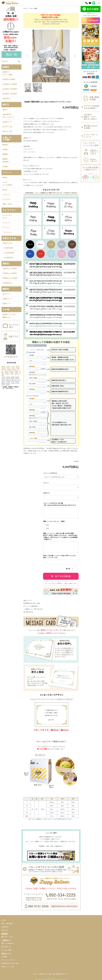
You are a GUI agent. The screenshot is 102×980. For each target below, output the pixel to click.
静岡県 (16, 371)
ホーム (25, 8)
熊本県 (18, 367)
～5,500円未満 (8, 248)
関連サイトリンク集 (8, 967)
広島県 (12, 373)
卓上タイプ (6, 294)
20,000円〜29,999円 (10, 94)
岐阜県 (7, 374)
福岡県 (3, 367)
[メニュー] (99, 3)
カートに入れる (61, 576)
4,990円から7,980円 (10, 269)
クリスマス (6, 199)
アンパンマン (7, 232)
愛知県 (9, 370)
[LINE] (94, 3)
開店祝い (6, 145)
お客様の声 (5, 927)
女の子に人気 (7, 127)
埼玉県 (14, 370)
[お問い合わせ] (90, 3)
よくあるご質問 (6, 950)
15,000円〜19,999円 (10, 89)
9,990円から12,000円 (10, 278)
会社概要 (4, 957)
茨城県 (7, 373)
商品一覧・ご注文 (7, 937)
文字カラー (47, 493)
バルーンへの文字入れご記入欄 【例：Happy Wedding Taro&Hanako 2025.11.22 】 (60, 504)
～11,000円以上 (8, 258)
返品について (28, 600)
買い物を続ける (28, 612)
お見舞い (6, 167)
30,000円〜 (7, 99)
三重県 (12, 374)
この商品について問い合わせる (33, 609)
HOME (4, 920)
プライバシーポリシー (8, 960)
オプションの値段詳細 (30, 606)
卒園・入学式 (7, 204)
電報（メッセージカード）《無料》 (54, 521)
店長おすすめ (7, 243)
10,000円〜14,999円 (10, 84)
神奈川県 (4, 370)
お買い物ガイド (6, 947)
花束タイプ (6, 304)
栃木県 (16, 374)
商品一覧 (11, 55)
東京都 (18, 368)
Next (74, 56)
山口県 (6, 371)
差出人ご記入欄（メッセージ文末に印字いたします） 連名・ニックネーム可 (61, 557)
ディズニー (6, 227)
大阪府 (13, 368)
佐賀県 (8, 367)
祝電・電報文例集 (7, 924)
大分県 (13, 367)
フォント (46, 483)
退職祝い (6, 154)
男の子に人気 (7, 131)
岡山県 (8, 368)
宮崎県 (3, 368)
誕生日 (5, 110)
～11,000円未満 (8, 253)
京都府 (16, 373)
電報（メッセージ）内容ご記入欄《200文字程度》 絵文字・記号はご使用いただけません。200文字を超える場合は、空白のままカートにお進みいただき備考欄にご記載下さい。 (61, 536)
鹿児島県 (11, 371)
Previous (28, 56)
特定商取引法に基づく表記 (32, 603)
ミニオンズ (6, 223)
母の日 (5, 190)
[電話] (87, 3)
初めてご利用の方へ (8, 943)
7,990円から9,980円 (10, 273)
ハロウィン (6, 195)
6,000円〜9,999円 (9, 79)
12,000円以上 (7, 283)
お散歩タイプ (7, 122)
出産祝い (6, 149)
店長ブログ (5, 930)
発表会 (5, 177)
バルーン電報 (33, 8)
